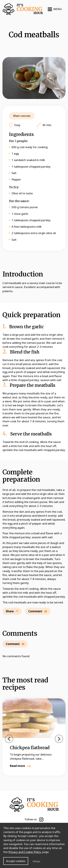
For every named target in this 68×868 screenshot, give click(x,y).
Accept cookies (16, 861)
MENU (55, 9)
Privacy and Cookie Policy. (25, 852)
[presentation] (9, 739)
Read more (20, 766)
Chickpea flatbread (30, 748)
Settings (36, 861)
